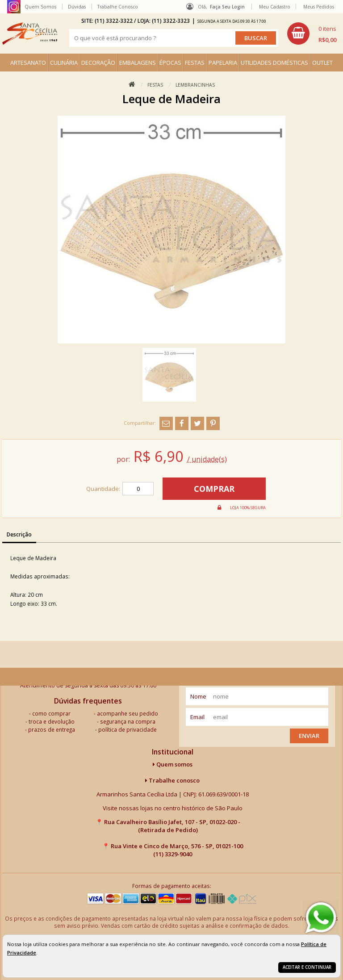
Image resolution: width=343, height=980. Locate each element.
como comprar (51, 713)
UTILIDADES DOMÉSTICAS (274, 63)
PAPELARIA (223, 63)
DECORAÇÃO (98, 63)
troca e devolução (52, 721)
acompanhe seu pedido (128, 713)
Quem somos (173, 764)
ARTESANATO (28, 63)
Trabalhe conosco (172, 780)
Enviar (309, 736)
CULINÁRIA (64, 63)
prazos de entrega (52, 729)
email (197, 717)
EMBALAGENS (138, 63)
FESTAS (195, 63)
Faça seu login (227, 7)
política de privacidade (128, 729)
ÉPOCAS (170, 63)
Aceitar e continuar (307, 967)
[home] (30, 34)
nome (198, 696)
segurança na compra (128, 721)
